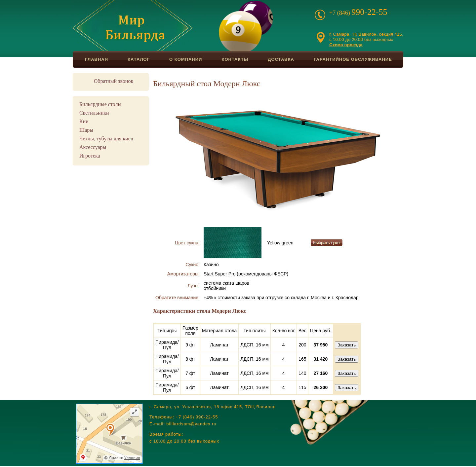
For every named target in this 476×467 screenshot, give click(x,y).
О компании (186, 59)
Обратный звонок (114, 81)
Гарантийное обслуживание (353, 59)
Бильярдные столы (100, 104)
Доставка (281, 59)
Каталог (139, 59)
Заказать (347, 345)
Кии (84, 121)
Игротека (90, 156)
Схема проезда (346, 45)
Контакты (235, 59)
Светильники (94, 113)
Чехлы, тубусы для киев (106, 139)
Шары (86, 130)
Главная (97, 59)
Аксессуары (93, 147)
